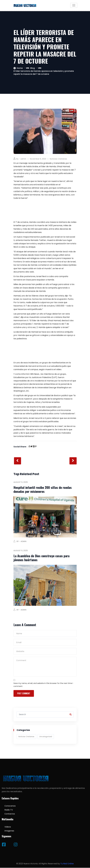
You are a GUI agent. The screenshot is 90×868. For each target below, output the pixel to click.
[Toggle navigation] (74, 5)
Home (20, 68)
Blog (33, 68)
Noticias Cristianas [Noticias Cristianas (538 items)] (26, 737)
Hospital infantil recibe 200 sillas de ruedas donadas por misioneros (43, 490)
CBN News (34, 374)
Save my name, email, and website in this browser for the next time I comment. (43, 685)
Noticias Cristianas (58, 159)
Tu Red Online (67, 864)
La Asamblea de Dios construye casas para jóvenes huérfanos (41, 558)
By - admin (21, 159)
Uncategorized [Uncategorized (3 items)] (46, 737)
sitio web (30, 272)
